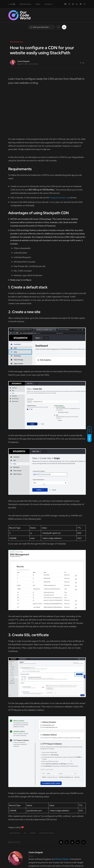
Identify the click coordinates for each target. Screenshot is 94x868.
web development (15, 833)
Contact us (48, 4)
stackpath (33, 833)
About (38, 4)
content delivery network (46, 833)
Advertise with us (25, 4)
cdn (25, 833)
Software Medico (62, 859)
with (12, 4)
